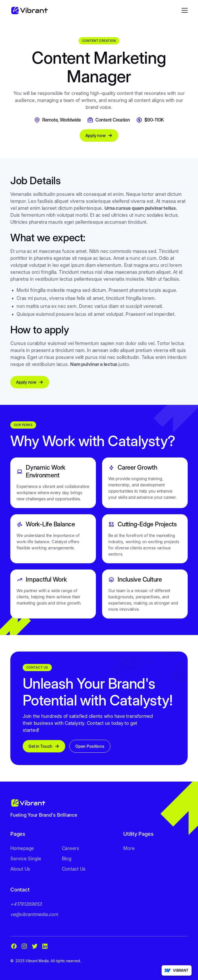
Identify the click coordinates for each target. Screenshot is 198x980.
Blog (67, 859)
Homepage (22, 848)
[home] (29, 10)
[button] (184, 10)
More (129, 848)
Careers (71, 848)
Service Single (26, 859)
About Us (20, 869)
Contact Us (74, 869)
